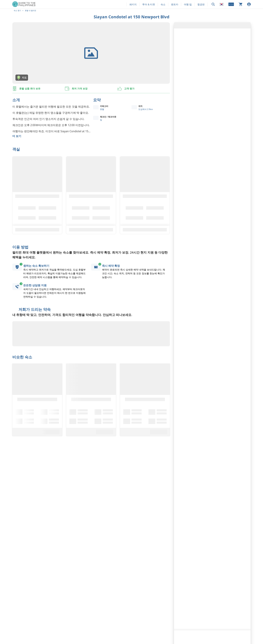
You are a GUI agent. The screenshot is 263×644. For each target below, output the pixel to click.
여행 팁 (188, 4)
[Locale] (222, 4)
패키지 (133, 4)
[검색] (213, 4)
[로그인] (249, 4)
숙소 (163, 4)
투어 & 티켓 (149, 4)
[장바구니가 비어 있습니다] (241, 4)
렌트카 (175, 4)
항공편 (201, 4)
